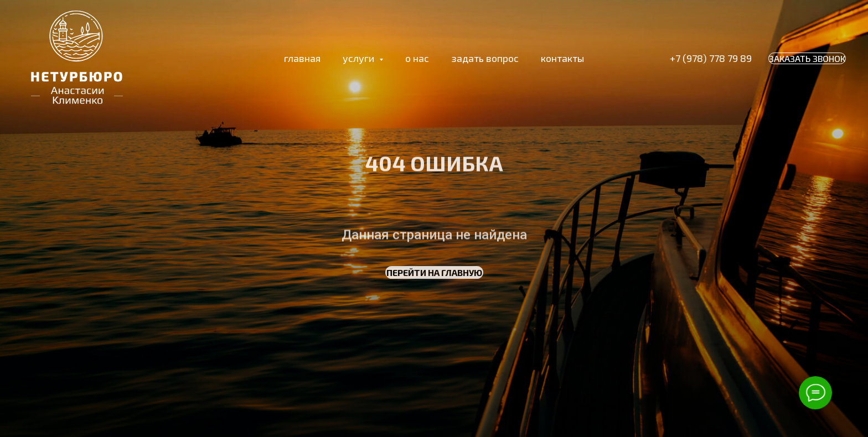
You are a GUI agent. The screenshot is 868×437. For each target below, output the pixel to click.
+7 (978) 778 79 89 (711, 58)
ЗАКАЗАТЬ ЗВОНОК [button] (807, 58)
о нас (417, 58)
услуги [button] (360, 58)
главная (302, 58)
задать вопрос (485, 58)
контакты (562, 58)
